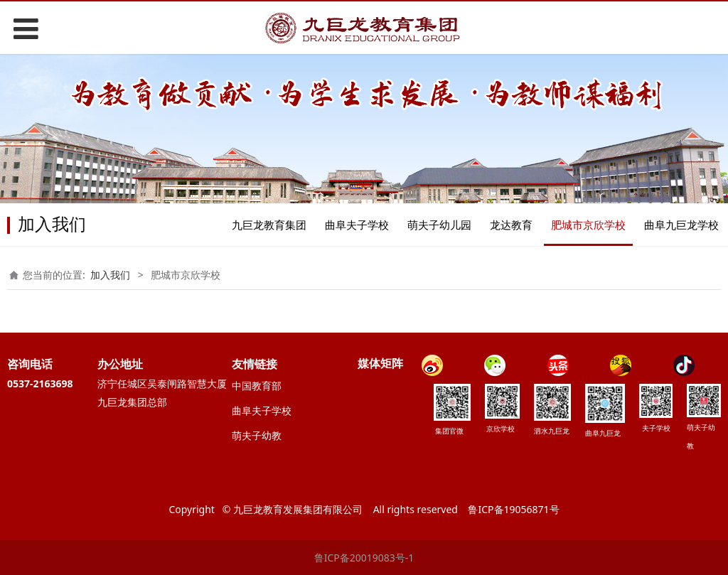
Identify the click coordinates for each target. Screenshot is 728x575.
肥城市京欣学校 (588, 225)
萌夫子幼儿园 (439, 225)
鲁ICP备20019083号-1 (364, 558)
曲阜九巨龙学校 (681, 225)
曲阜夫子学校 (357, 225)
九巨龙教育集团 (269, 225)
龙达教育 (511, 225)
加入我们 (110, 275)
